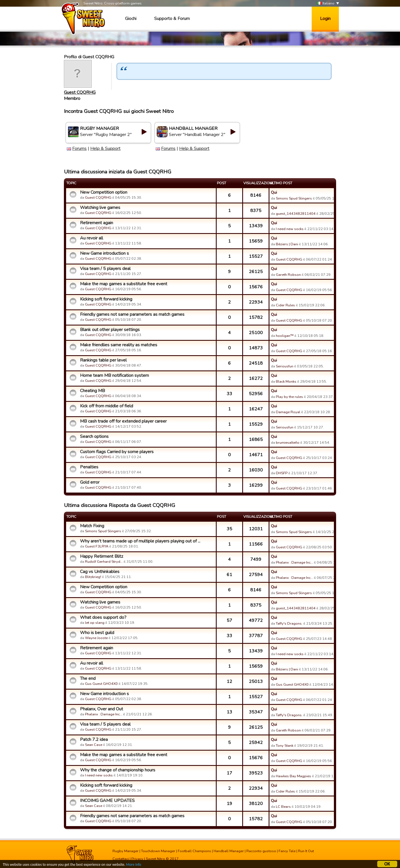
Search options (94, 436)
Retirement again (97, 223)
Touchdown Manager (158, 851)
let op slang (95, 623)
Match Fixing (92, 526)
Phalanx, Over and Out (102, 709)
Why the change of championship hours (118, 770)
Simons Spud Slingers (294, 198)
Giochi (131, 19)
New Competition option (104, 192)
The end (88, 678)
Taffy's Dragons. (289, 624)
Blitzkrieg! (93, 577)
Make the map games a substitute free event (124, 284)
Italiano (326, 3)
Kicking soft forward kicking (106, 299)
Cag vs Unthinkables (100, 572)
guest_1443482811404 (296, 214)
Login (325, 19)
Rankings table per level (103, 360)
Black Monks (286, 382)
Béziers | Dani (287, 244)
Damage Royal (288, 412)
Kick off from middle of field (107, 406)
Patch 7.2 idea (94, 740)
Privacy (137, 859)
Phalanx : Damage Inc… (294, 562)
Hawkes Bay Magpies (293, 776)
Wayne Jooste (96, 638)
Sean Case (94, 745)
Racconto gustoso (261, 851)
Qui (274, 192)
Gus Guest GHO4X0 (101, 684)
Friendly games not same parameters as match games (132, 314)
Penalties (89, 467)
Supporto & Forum (172, 19)
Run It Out (306, 851)
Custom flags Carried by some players (117, 452)
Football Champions (194, 851)
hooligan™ (285, 336)
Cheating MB (92, 391)
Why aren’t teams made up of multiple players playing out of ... (140, 541)
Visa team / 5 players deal (105, 269)
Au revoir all (92, 238)
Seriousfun (285, 366)
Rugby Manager (126, 851)
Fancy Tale (287, 851)
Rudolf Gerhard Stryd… (104, 562)
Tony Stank (285, 746)
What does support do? (103, 617)
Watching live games (100, 208)
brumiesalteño (288, 443)
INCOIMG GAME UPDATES (107, 801)
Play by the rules (289, 397)
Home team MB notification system (114, 375)
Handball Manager (229, 851)
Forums (79, 148)
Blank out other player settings (110, 330)
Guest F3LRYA (97, 546)
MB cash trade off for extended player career (123, 421)
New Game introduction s (104, 253)
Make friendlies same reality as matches (119, 345)
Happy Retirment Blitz (102, 556)
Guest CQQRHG (80, 92)
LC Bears (283, 807)
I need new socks (290, 229)
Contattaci (121, 859)
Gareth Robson (288, 275)
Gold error (90, 482)
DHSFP (282, 473)
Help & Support (105, 148)
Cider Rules (285, 305)
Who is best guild (97, 633)
